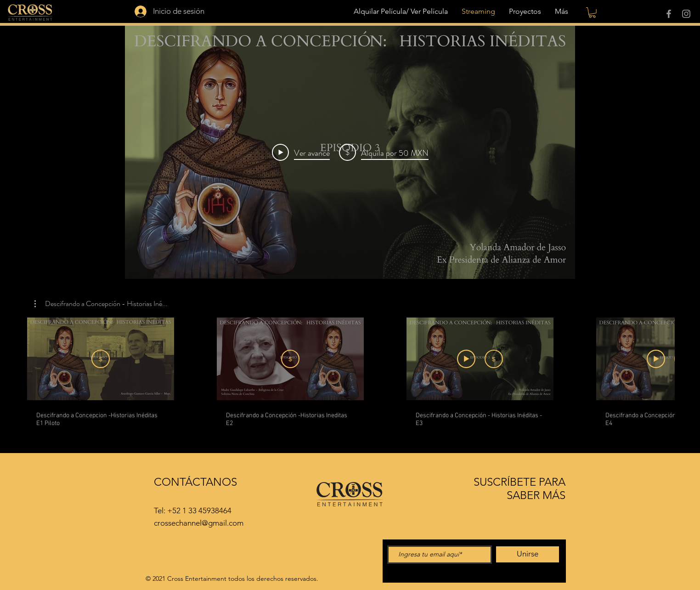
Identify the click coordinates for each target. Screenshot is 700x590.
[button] (592, 13)
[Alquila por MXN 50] (290, 359)
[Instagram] (686, 14)
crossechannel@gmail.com (199, 523)
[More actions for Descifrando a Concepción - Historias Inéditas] (101, 304)
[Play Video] (301, 152)
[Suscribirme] (101, 359)
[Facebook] (669, 14)
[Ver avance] (466, 359)
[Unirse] (528, 554)
